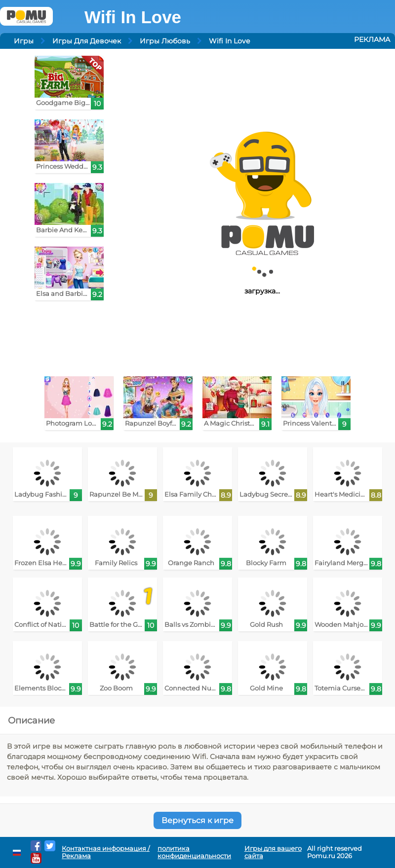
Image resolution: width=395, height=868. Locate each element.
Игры (24, 41)
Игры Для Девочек (87, 41)
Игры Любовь (165, 41)
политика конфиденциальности (194, 852)
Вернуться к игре (197, 820)
